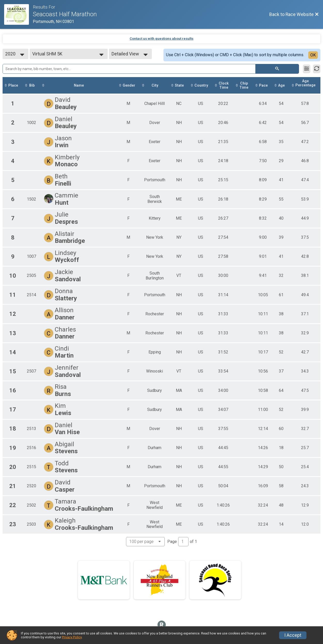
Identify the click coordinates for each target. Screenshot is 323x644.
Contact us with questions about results (161, 39)
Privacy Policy (72, 637)
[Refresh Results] (317, 69)
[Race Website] (18, 14)
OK (313, 55)
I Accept (293, 635)
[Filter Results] (307, 69)
